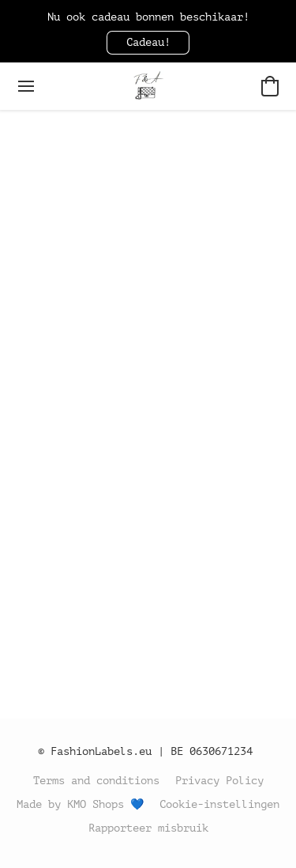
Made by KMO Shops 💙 (80, 804)
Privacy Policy (219, 781)
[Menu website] (26, 86)
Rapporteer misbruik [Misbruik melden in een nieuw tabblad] (148, 828)
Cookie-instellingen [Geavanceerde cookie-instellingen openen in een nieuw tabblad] (219, 804)
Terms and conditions (96, 781)
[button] (148, 43)
